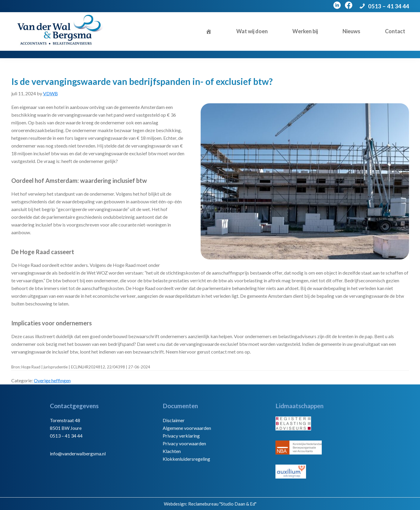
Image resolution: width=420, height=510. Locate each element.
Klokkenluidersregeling (186, 459)
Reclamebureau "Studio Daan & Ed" (222, 504)
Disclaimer (174, 420)
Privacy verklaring (181, 436)
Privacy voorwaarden (184, 443)
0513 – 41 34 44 (389, 6)
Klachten (172, 451)
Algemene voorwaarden (187, 428)
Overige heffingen (52, 380)
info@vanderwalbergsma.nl (78, 453)
